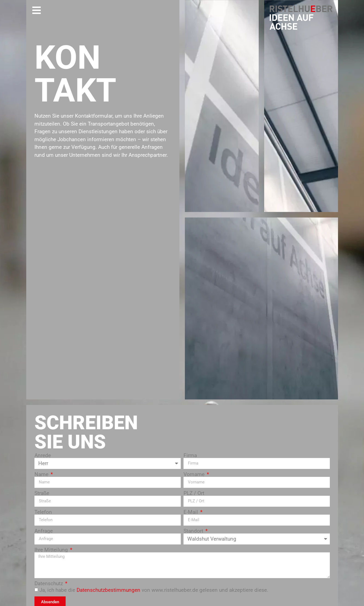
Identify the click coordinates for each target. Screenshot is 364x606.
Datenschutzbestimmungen (108, 590)
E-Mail (191, 512)
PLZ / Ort (194, 493)
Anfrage (44, 531)
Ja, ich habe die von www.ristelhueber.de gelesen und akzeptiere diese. (154, 590)
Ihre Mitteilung (52, 550)
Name (42, 474)
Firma (190, 455)
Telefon (43, 512)
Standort (194, 531)
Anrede (43, 455)
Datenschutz (49, 583)
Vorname (195, 474)
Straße (42, 493)
